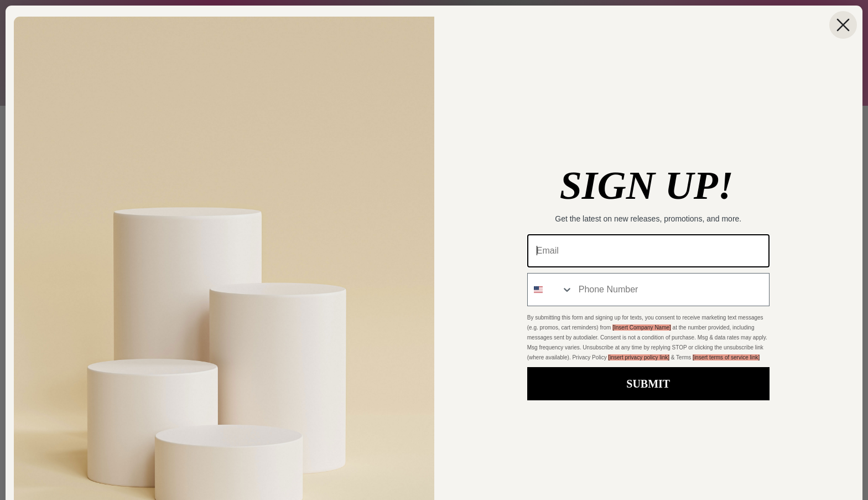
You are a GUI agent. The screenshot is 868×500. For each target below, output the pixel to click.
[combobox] (550, 290)
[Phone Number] (671, 290)
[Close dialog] (843, 25)
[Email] (648, 251)
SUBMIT (648, 384)
